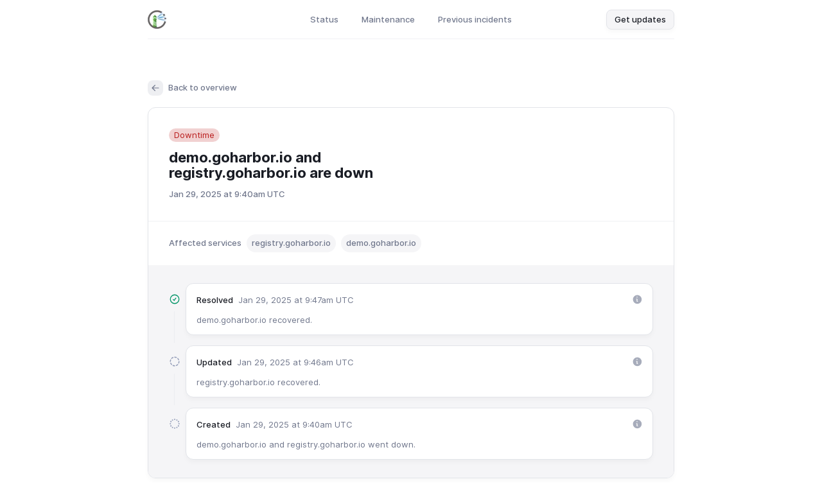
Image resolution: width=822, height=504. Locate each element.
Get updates (640, 19)
